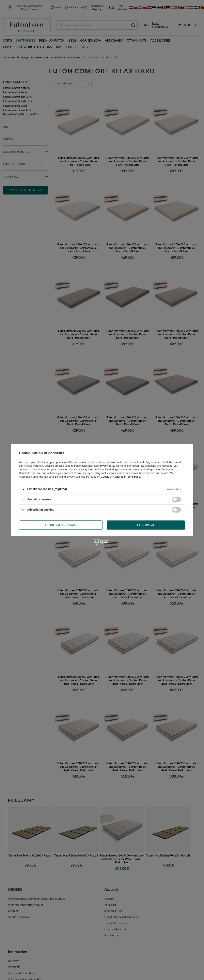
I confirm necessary (61, 525)
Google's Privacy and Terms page (120, 477)
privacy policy (107, 466)
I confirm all (146, 525)
